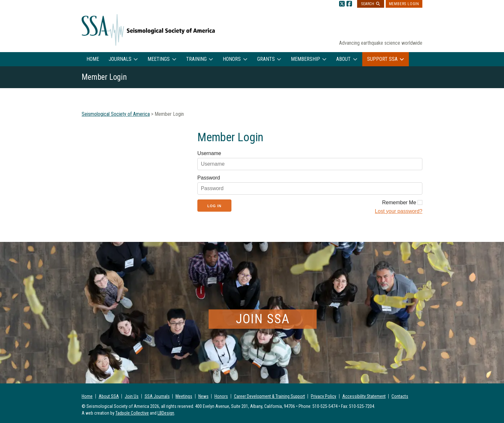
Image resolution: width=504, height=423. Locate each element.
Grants (266, 59)
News (203, 396)
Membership (306, 59)
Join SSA (263, 319)
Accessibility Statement (364, 396)
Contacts (400, 396)
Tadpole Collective (132, 413)
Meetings (159, 59)
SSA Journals (157, 396)
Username (209, 153)
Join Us (132, 396)
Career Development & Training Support (270, 396)
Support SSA (382, 59)
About (343, 59)
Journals (120, 59)
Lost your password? (399, 211)
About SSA (109, 396)
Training (196, 59)
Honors (232, 59)
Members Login (404, 4)
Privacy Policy (324, 396)
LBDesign (166, 413)
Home (93, 59)
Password (209, 178)
